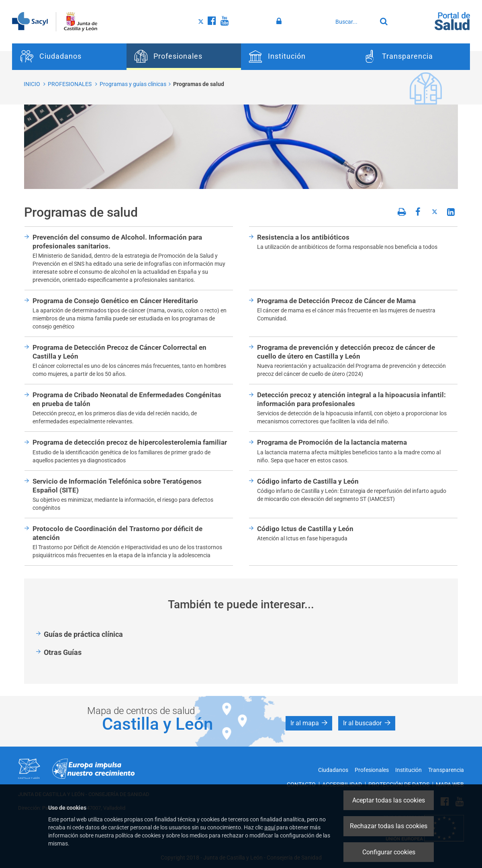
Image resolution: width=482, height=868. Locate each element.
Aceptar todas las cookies (389, 800)
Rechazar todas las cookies (389, 826)
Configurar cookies (389, 852)
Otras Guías (63, 652)
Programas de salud (199, 84)
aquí (270, 827)
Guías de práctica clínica (83, 634)
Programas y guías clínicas (133, 84)
